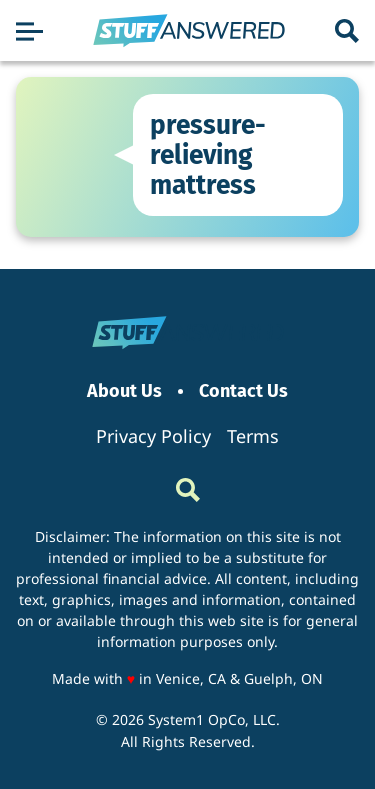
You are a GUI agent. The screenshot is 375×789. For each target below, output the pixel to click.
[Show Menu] (29, 31)
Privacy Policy (153, 436)
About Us (124, 391)
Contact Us (243, 391)
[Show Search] (347, 31)
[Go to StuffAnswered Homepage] (189, 31)
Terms (253, 436)
